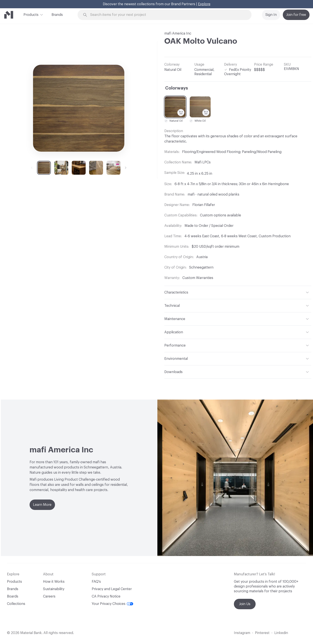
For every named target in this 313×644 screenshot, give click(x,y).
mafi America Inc (178, 33)
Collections (16, 604)
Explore (204, 4)
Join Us (245, 604)
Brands (57, 15)
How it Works (54, 582)
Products (31, 14)
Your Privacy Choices (112, 604)
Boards (13, 596)
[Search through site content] (167, 15)
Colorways (177, 88)
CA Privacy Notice (106, 596)
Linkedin (281, 633)
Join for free (296, 15)
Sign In (271, 15)
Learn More (42, 505)
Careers (49, 596)
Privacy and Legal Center (112, 589)
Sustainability (54, 589)
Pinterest (262, 633)
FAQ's (96, 582)
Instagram (242, 633)
